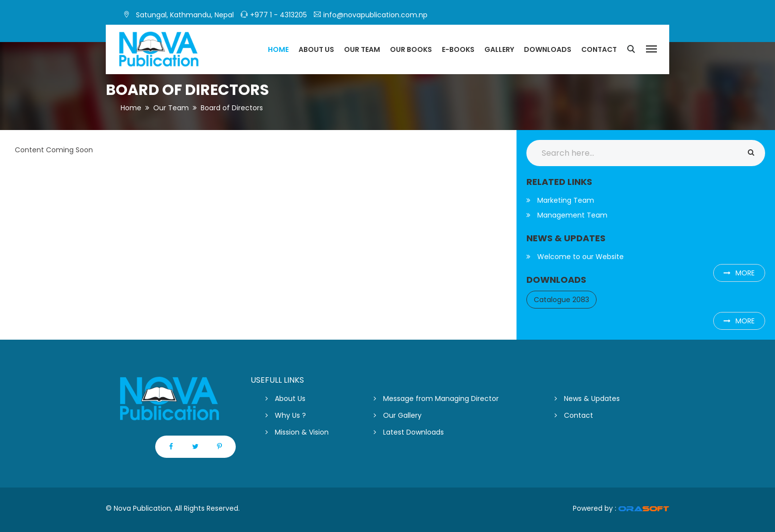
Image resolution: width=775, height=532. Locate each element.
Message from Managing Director (436, 399)
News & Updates (587, 399)
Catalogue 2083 (561, 300)
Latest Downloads (409, 432)
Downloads (548, 49)
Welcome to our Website (575, 257)
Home (278, 49)
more (739, 273)
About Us (285, 399)
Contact (599, 49)
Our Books (411, 49)
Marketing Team (560, 200)
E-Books (458, 49)
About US (316, 49)
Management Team (567, 215)
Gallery (499, 49)
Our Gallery (398, 415)
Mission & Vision (297, 432)
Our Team (362, 49)
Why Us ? (286, 415)
